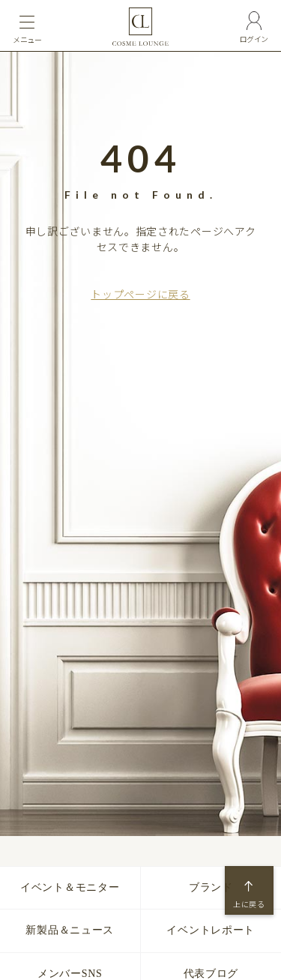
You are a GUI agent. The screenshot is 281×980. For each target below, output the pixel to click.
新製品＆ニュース (70, 930)
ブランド (211, 887)
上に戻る (249, 904)
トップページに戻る (140, 294)
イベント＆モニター (70, 887)
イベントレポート (211, 930)
